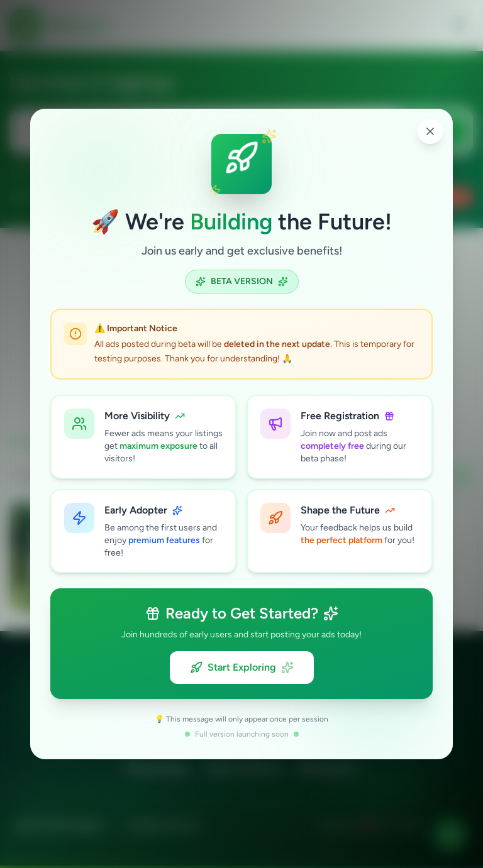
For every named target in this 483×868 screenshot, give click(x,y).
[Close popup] (430, 131)
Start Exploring (242, 667)
